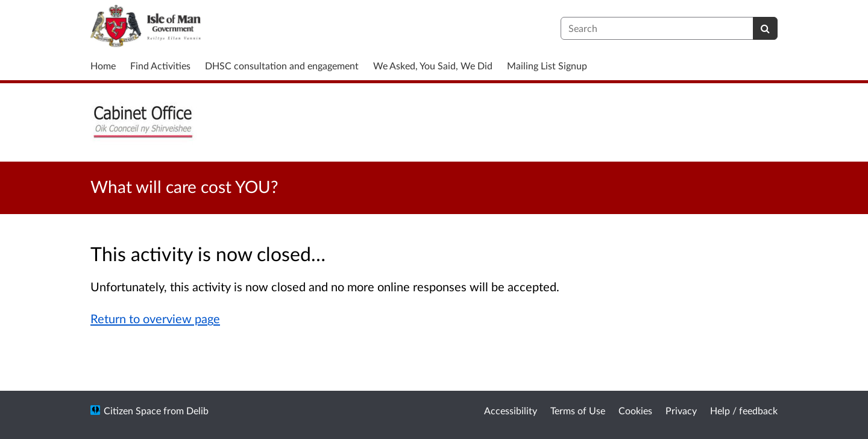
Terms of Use (578, 410)
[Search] (765, 28)
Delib (197, 410)
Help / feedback (744, 410)
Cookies (635, 410)
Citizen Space (132, 410)
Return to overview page (155, 318)
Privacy (681, 410)
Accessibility (511, 410)
